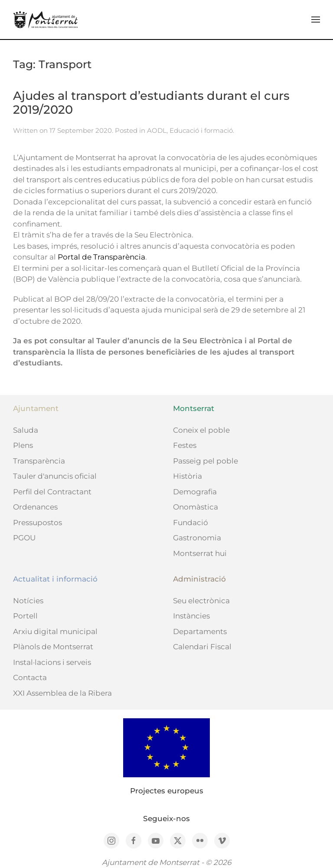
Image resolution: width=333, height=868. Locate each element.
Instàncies (191, 616)
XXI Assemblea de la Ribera (62, 693)
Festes (185, 445)
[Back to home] (46, 20)
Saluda (26, 430)
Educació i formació (201, 130)
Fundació (191, 523)
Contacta (30, 677)
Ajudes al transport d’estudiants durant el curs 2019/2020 (151, 103)
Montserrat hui (200, 553)
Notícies (28, 601)
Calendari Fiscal (202, 647)
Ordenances (35, 507)
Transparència (39, 461)
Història (188, 476)
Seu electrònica (201, 601)
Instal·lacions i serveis (52, 662)
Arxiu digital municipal (55, 631)
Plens (23, 445)
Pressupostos (38, 523)
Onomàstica (196, 507)
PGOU (24, 538)
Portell (25, 616)
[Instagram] (111, 841)
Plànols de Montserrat (53, 647)
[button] (316, 20)
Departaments (200, 631)
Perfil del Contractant (52, 492)
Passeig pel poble (206, 461)
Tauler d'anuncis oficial (55, 476)
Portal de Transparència (101, 257)
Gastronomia (197, 538)
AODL (157, 130)
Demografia (195, 492)
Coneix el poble (201, 430)
